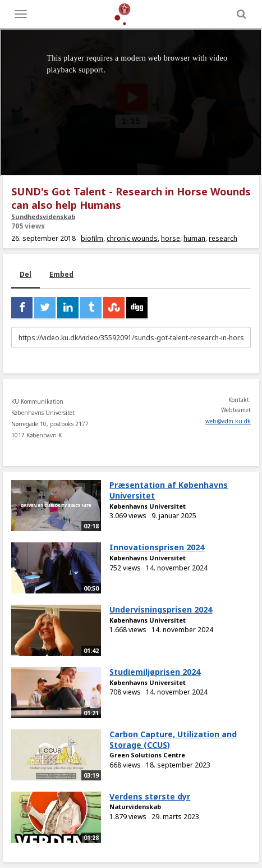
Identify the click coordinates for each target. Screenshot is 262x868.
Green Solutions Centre (147, 755)
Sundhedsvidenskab (43, 216)
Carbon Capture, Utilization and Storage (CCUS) (173, 739)
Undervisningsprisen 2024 (161, 609)
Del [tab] (26, 274)
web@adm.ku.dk (228, 421)
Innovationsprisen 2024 (157, 547)
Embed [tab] (61, 274)
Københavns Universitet (148, 506)
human (194, 238)
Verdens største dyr (150, 796)
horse (171, 238)
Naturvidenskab (135, 807)
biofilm (92, 238)
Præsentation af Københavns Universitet (169, 490)
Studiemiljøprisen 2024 (155, 672)
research (223, 238)
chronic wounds (132, 238)
